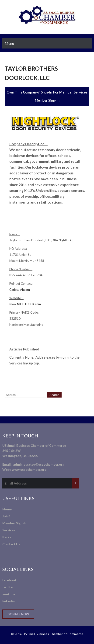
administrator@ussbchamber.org (39, 464)
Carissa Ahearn (20, 290)
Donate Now (18, 614)
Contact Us (11, 544)
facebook (10, 580)
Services (9, 530)
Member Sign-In (47, 100)
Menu (9, 43)
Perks (7, 537)
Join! (6, 516)
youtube (9, 594)
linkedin (9, 601)
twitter (8, 587)
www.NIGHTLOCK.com (25, 304)
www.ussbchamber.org (29, 469)
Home (7, 509)
